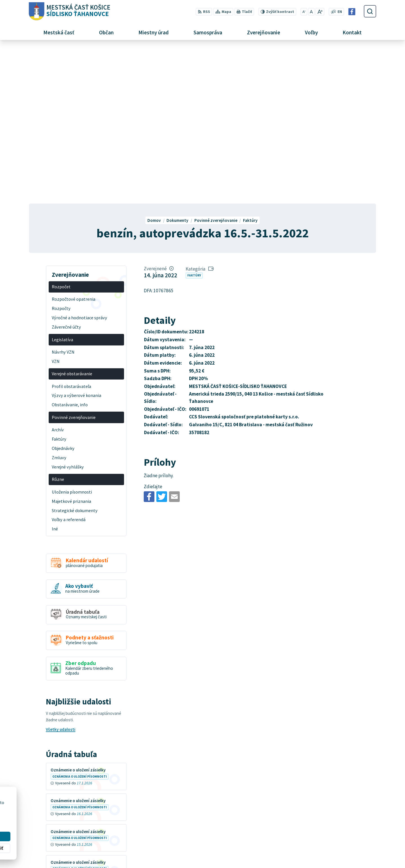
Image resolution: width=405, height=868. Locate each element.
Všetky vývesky (60, 734)
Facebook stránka (307, 848)
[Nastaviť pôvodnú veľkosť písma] (311, 12)
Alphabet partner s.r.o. (98, 808)
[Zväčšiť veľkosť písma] (320, 12)
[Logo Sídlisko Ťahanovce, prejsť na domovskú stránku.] (69, 11)
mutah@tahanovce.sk (311, 841)
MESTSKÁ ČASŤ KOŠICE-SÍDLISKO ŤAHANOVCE (101, 813)
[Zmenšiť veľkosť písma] (304, 12)
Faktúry (194, 120)
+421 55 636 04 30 (307, 835)
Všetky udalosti (61, 574)
